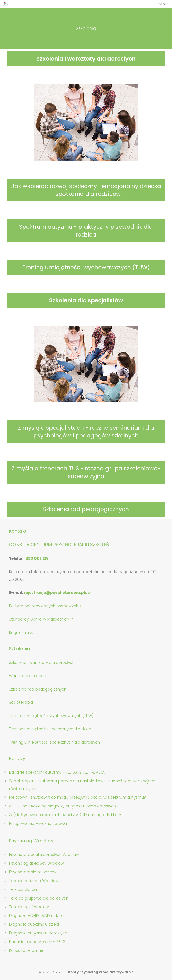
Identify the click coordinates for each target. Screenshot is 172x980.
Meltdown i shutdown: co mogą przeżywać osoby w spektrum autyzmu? (77, 797)
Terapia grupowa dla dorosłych (39, 898)
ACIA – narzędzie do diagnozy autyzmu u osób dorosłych (62, 806)
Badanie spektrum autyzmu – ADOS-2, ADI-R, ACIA (57, 772)
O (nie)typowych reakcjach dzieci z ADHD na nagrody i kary (65, 815)
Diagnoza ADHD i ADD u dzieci (37, 916)
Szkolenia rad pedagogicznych (86, 509)
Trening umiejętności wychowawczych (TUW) (86, 267)
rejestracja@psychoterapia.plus (57, 593)
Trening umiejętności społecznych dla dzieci (50, 729)
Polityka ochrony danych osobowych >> (46, 606)
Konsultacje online (26, 950)
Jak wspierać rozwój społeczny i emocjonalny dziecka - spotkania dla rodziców (86, 190)
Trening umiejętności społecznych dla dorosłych (54, 742)
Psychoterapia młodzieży (32, 872)
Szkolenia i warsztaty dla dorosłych (86, 59)
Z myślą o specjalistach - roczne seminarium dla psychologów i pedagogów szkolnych (86, 432)
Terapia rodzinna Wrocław (34, 881)
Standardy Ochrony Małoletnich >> (41, 619)
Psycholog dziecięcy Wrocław (36, 863)
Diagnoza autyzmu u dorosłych (38, 933)
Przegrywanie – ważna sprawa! (38, 824)
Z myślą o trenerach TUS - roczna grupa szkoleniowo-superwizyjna (86, 472)
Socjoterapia (21, 702)
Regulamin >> (21, 633)
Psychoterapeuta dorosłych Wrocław (44, 855)
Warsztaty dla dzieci (28, 676)
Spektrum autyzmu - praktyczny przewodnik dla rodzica (86, 231)
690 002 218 (37, 558)
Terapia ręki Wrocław (29, 907)
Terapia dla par (24, 889)
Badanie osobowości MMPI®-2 (37, 942)
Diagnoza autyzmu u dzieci (34, 924)
